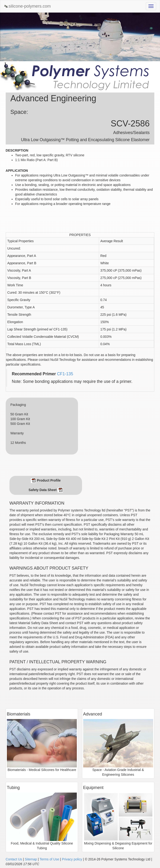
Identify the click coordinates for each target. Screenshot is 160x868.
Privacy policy (72, 859)
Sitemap (31, 859)
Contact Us (14, 859)
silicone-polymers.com (27, 6)
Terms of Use (49, 859)
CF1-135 (65, 374)
